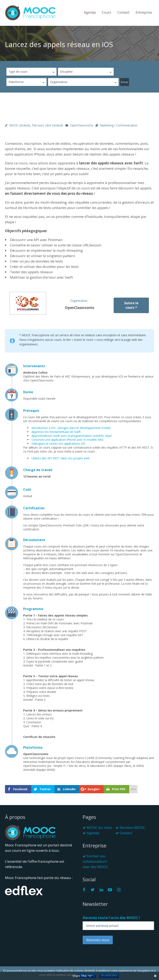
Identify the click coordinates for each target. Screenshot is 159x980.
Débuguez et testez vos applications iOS (58, 444)
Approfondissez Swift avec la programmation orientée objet (72, 436)
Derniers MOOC (132, 827)
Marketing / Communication (119, 125)
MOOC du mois (99, 827)
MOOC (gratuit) (20, 125)
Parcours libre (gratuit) (48, 125)
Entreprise (144, 12)
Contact (123, 12)
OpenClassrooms (82, 125)
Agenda (90, 12)
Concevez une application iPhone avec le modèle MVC (68, 440)
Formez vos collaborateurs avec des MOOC (95, 861)
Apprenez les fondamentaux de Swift (56, 432)
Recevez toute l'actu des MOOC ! (111, 918)
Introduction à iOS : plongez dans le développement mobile (71, 428)
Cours (107, 12)
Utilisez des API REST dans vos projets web (60, 458)
